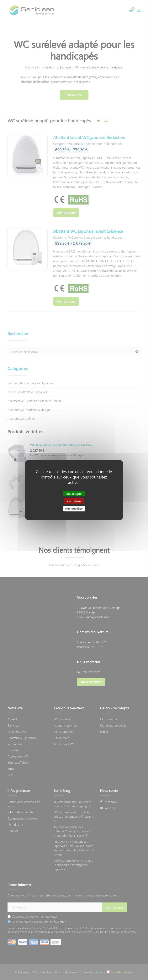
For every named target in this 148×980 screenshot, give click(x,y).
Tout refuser (74, 501)
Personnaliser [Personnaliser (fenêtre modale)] (74, 509)
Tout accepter (74, 493)
